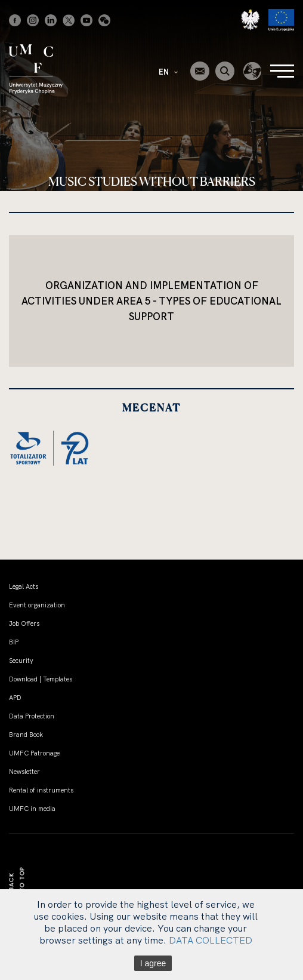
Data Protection (32, 716)
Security (21, 660)
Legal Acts (24, 586)
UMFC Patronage (34, 753)
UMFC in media (32, 809)
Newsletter (24, 772)
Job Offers (24, 623)
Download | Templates (41, 679)
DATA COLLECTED (211, 940)
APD (15, 698)
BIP (14, 642)
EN (168, 72)
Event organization (37, 605)
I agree (153, 963)
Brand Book (26, 735)
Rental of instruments (41, 790)
